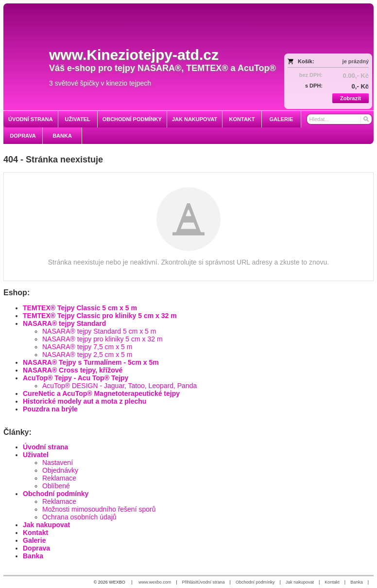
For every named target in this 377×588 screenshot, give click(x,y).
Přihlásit (190, 582)
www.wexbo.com (155, 582)
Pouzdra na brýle (50, 409)
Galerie (34, 540)
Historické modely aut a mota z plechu (85, 401)
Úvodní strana (45, 447)
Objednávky (60, 470)
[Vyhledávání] (339, 119)
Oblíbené (56, 486)
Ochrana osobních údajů (79, 517)
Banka (33, 556)
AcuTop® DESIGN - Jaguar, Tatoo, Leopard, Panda (120, 386)
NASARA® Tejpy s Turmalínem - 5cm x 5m (91, 362)
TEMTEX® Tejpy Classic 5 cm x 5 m (80, 308)
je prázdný (356, 61)
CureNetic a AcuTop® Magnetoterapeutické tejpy (101, 393)
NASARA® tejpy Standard (64, 323)
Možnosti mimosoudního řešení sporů (99, 509)
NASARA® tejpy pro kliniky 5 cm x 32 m (103, 339)
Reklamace (59, 478)
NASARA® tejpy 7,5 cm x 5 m (87, 347)
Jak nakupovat (46, 525)
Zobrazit (351, 98)
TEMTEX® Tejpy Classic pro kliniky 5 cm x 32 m (100, 316)
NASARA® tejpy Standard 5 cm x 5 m (99, 331)
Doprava (36, 548)
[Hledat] (366, 119)
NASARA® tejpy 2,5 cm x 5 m (87, 355)
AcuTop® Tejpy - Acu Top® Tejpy (76, 378)
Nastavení (58, 463)
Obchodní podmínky (56, 494)
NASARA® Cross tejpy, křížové (73, 370)
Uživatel (36, 455)
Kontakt (35, 533)
